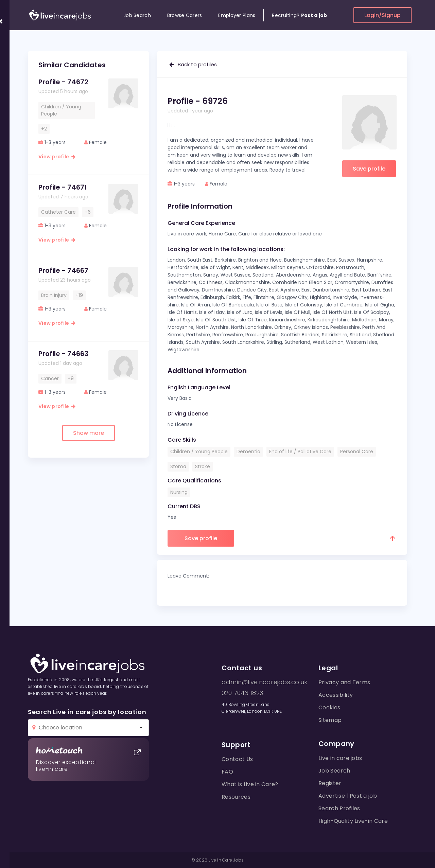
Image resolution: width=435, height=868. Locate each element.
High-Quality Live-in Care (353, 821)
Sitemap (330, 720)
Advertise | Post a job (348, 796)
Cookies (329, 707)
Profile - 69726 (198, 101)
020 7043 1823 (242, 693)
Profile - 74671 (63, 187)
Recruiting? (299, 15)
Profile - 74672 (63, 82)
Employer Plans (237, 15)
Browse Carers (185, 15)
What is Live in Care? (250, 784)
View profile (57, 157)
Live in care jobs (340, 758)
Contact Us (237, 759)
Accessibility (336, 695)
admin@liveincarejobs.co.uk (264, 682)
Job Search (137, 15)
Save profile (369, 169)
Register (330, 783)
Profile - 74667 (63, 270)
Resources (236, 797)
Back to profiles (193, 64)
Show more (89, 433)
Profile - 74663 (63, 354)
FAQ (227, 772)
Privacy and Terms (344, 682)
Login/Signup (382, 15)
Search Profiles (339, 808)
